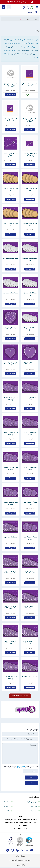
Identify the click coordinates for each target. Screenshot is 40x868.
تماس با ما (6, 806)
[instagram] (12, 850)
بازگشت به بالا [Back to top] (20, 865)
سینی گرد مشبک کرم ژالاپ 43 (11, 224)
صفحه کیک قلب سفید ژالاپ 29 (30, 259)
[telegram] (8, 850)
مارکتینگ (18, 860)
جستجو (36, 14)
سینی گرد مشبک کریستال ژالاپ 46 (30, 503)
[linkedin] (27, 850)
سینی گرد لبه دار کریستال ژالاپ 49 (11, 678)
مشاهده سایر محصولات (20, 696)
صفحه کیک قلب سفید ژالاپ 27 (11, 259)
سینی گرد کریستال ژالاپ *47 (11, 573)
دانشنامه (7, 811)
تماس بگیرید (11, 95)
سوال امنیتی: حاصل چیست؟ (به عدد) (21, 767)
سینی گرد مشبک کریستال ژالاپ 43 (30, 538)
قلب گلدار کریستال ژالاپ (11, 328)
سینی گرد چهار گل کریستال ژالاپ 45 (30, 434)
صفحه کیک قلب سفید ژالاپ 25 (30, 294)
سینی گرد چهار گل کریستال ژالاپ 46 (11, 399)
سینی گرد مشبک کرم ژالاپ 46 (11, 190)
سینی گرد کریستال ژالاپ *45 (30, 608)
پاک (31, 783)
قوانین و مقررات (31, 802)
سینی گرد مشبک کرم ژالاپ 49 (30, 190)
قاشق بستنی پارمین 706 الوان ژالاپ (30, 120)
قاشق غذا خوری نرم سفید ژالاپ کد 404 (11, 120)
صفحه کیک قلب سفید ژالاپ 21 (30, 329)
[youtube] (32, 850)
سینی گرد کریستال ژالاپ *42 (11, 643)
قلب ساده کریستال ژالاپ (30, 363)
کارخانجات (33, 811)
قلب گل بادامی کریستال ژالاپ (11, 364)
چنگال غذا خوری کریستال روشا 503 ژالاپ (30, 155)
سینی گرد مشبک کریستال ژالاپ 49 (11, 468)
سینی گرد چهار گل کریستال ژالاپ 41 (30, 468)
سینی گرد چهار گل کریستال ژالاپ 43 (11, 434)
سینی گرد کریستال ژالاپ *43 (30, 643)
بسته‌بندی (33, 90)
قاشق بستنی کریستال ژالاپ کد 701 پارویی (24, 54)
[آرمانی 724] (28, 7)
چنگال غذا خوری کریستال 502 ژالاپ (11, 155)
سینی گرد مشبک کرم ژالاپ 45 (30, 224)
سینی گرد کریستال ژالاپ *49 (11, 538)
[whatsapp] (22, 850)
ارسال (31, 778)
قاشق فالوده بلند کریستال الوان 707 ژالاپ (11, 85)
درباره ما (7, 802)
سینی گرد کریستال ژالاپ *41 (30, 677)
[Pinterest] (17, 850)
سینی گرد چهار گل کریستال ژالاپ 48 (30, 399)
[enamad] (11, 841)
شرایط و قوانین (20, 856)
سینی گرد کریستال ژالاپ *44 (11, 608)
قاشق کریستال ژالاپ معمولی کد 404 (30, 85)
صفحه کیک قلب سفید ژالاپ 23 (11, 294)
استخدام (34, 806)
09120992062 (18, 2)
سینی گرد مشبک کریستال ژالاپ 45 (11, 503)
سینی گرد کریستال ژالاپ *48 (30, 573)
